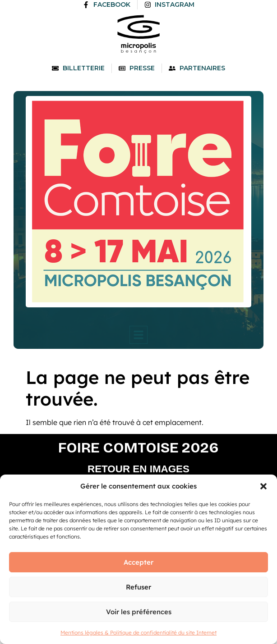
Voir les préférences (139, 612)
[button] (263, 486)
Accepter (138, 562)
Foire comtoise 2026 (138, 448)
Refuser (138, 587)
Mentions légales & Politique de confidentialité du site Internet (138, 633)
